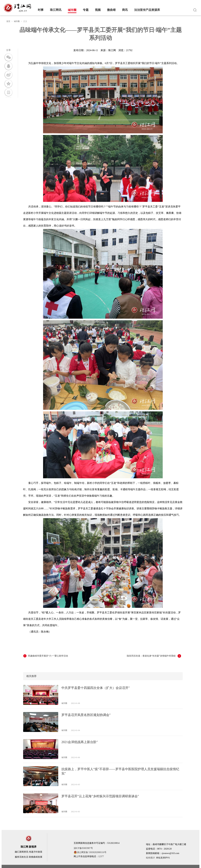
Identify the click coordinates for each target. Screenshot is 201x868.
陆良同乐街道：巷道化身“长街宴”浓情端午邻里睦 (151, 656)
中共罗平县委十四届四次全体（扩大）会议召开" (96, 688)
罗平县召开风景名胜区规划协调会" (86, 715)
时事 (41, 10)
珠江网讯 (56, 10)
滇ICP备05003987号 (83, 848)
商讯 (125, 10)
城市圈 (72, 10)
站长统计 (150, 858)
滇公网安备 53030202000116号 (90, 852)
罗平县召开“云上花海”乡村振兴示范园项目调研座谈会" (100, 796)
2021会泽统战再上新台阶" (80, 742)
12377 (101, 856)
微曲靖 (111, 10)
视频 (98, 10)
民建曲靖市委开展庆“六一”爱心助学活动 (48, 656)
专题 (86, 10)
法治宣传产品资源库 (147, 10)
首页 (8, 21)
